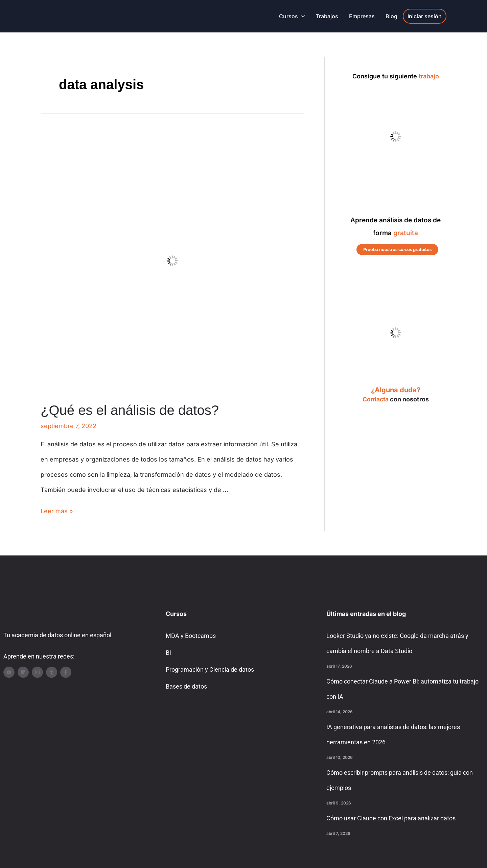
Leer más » (57, 511)
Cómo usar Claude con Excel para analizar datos (391, 818)
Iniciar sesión (425, 16)
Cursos (288, 16)
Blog (391, 16)
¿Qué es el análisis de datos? (130, 410)
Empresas (362, 16)
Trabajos (327, 16)
